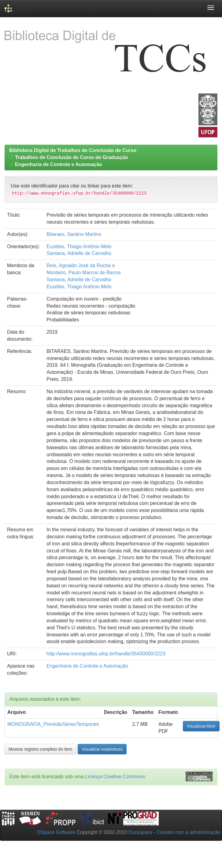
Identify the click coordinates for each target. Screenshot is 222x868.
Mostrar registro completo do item (41, 749)
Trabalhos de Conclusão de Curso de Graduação (72, 157)
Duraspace (140, 832)
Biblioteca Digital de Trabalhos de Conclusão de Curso (73, 150)
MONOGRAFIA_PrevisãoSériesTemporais (53, 724)
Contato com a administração (188, 832)
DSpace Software (56, 832)
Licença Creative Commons (115, 777)
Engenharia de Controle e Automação (59, 164)
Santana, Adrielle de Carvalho (79, 253)
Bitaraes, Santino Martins (74, 234)
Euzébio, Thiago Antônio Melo (79, 246)
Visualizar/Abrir (201, 726)
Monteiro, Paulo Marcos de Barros (84, 273)
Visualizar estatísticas (102, 749)
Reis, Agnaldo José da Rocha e (81, 265)
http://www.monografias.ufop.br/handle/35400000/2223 (106, 654)
